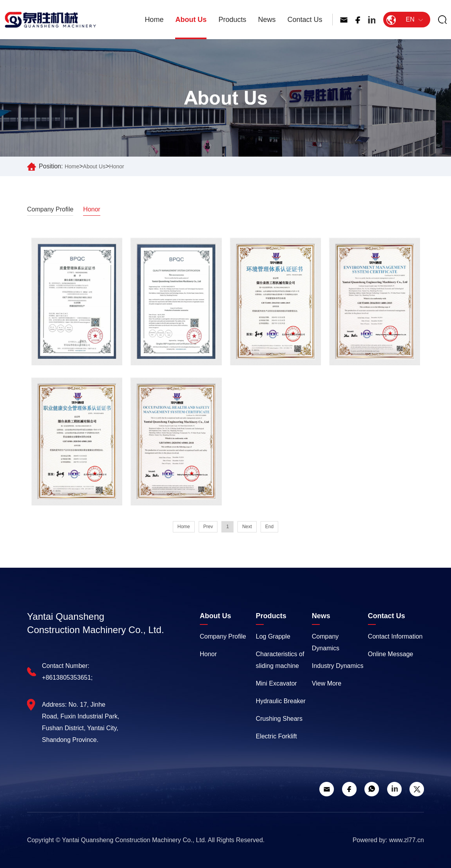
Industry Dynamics (338, 666)
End (269, 527)
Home (154, 20)
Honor (117, 166)
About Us (191, 20)
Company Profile (50, 209)
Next (247, 527)
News (267, 20)
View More (327, 683)
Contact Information (395, 636)
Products (232, 20)
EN (405, 19)
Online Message (391, 654)
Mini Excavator (276, 683)
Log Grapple (273, 636)
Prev (208, 527)
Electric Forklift (276, 736)
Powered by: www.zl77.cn (388, 840)
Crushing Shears (279, 719)
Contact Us (305, 20)
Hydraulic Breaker (281, 701)
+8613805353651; (67, 678)
